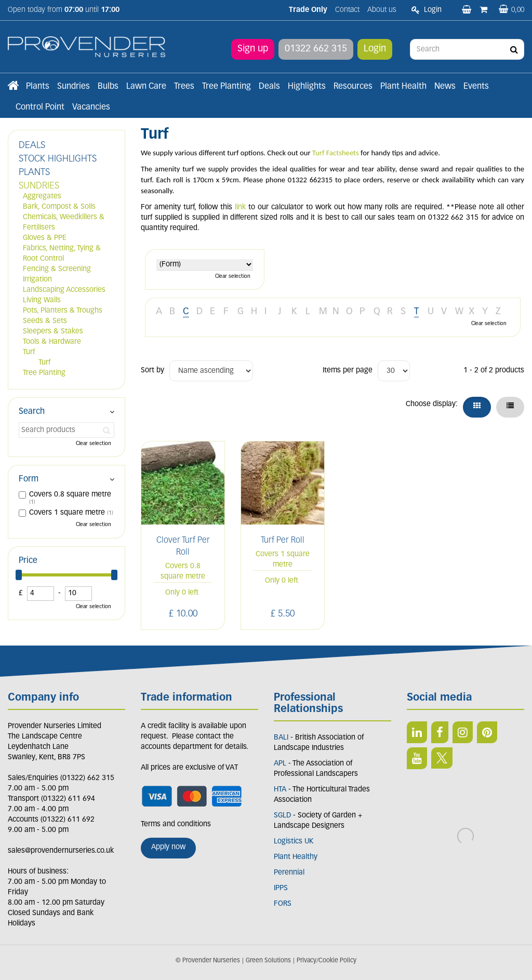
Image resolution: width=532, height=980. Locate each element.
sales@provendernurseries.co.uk (61, 851)
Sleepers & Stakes (53, 332)
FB (440, 732)
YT (417, 758)
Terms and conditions (176, 824)
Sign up (253, 49)
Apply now (168, 847)
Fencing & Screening (57, 269)
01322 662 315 (316, 49)
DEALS (32, 146)
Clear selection (233, 277)
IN (463, 732)
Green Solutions (268, 961)
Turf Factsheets (336, 153)
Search (32, 412)
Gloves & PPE (45, 238)
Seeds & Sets (45, 321)
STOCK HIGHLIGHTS (58, 159)
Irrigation (37, 280)
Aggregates (42, 197)
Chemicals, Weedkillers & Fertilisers (64, 223)
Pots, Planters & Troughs (63, 311)
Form (29, 479)
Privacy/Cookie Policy (327, 961)
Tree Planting (44, 373)
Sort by (152, 371)
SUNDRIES (39, 186)
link (240, 207)
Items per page (348, 371)
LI (417, 732)
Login (375, 49)
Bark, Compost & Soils (59, 207)
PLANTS (34, 173)
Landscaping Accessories (64, 290)
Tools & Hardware (52, 342)
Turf (29, 352)
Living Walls (42, 300)
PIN (487, 732)
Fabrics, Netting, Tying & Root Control (62, 254)
